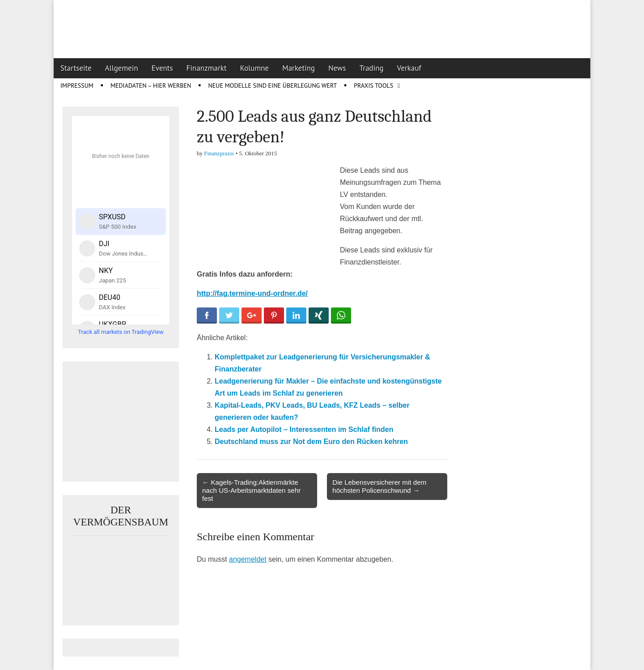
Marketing (299, 68)
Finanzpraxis (219, 153)
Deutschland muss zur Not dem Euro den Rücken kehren (311, 442)
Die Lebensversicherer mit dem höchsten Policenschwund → (379, 486)
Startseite (76, 68)
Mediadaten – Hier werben (151, 85)
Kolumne (255, 68)
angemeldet (248, 559)
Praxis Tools (373, 85)
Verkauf (409, 68)
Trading (372, 68)
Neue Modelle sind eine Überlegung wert (272, 85)
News (337, 68)
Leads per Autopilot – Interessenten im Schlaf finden (304, 429)
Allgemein (122, 68)
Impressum (77, 85)
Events (162, 68)
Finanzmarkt (207, 68)
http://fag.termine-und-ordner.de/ (252, 293)
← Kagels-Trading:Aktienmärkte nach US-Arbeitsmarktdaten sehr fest (251, 490)
